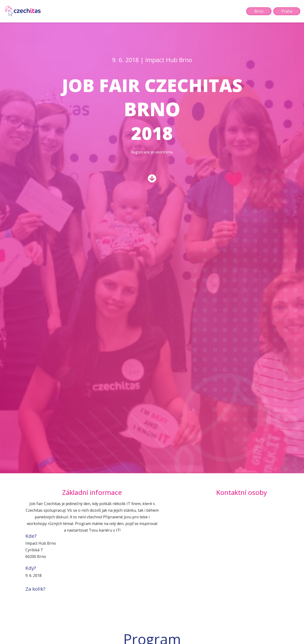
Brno (259, 11)
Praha (287, 11)
